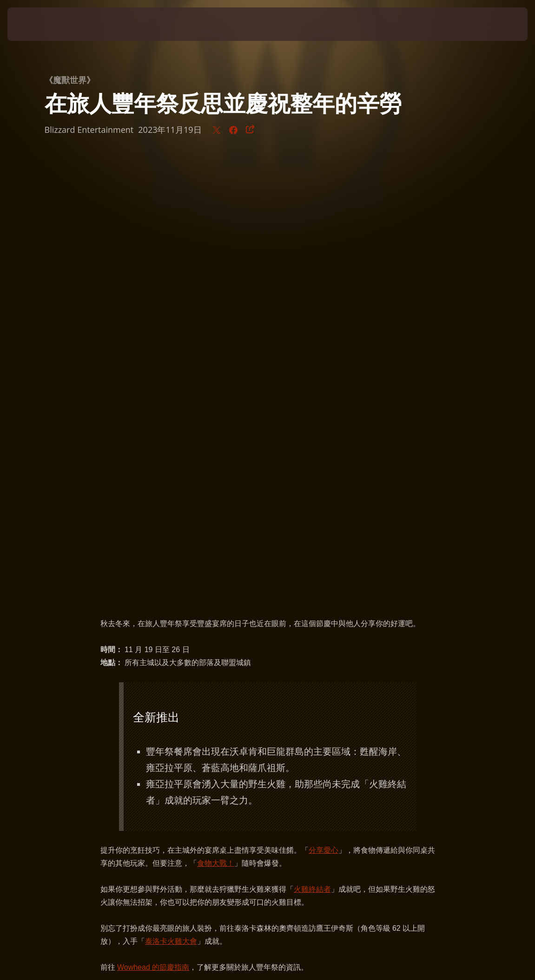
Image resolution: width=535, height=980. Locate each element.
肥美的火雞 (379, 617)
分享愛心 (324, 414)
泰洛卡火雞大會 (171, 505)
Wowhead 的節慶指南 (153, 531)
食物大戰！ (216, 427)
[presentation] (35, 24)
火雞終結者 (312, 453)
